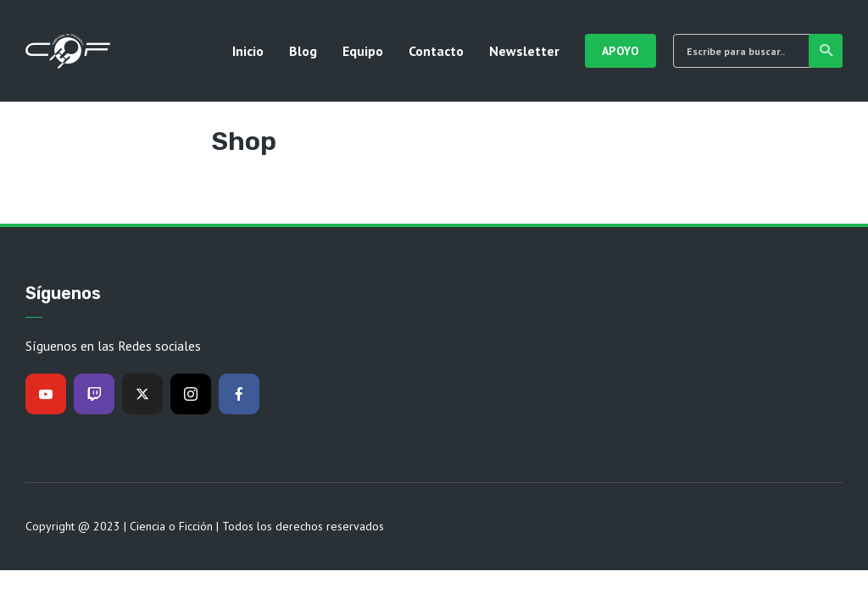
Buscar (827, 51)
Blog (303, 51)
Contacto (436, 51)
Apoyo (621, 51)
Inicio (248, 51)
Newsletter (524, 51)
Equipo (363, 51)
